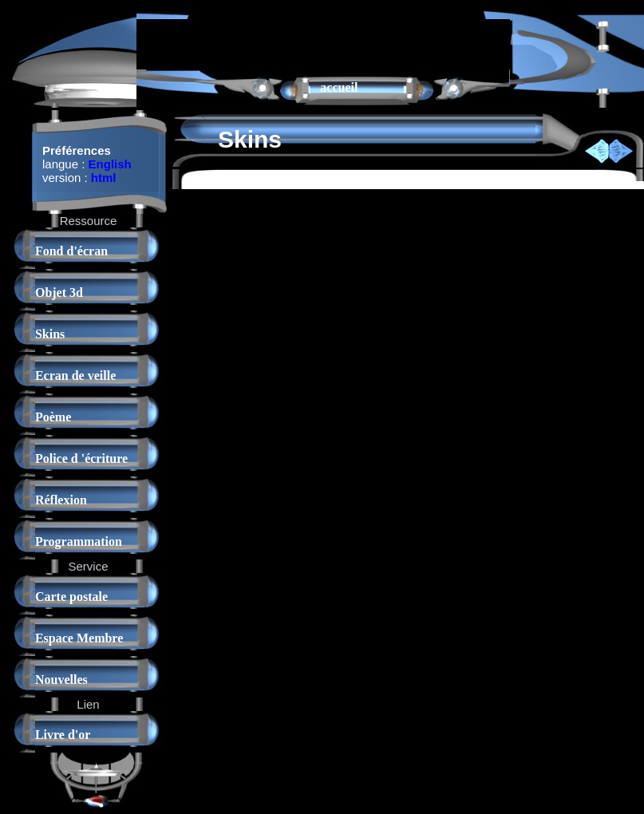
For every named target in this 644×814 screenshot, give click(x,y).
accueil (339, 87)
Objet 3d (59, 292)
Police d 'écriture (81, 458)
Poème (53, 417)
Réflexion (61, 500)
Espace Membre (79, 638)
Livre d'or (63, 735)
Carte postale (71, 597)
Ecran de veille (75, 375)
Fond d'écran (71, 251)
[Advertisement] (323, 43)
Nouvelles (61, 680)
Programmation (79, 541)
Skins (50, 334)
